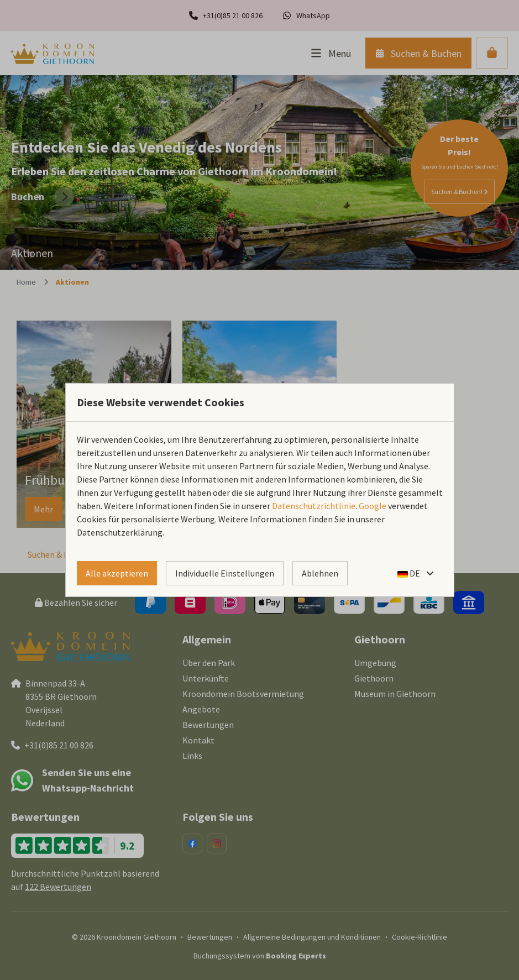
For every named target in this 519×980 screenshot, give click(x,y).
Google (373, 506)
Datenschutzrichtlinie (314, 506)
